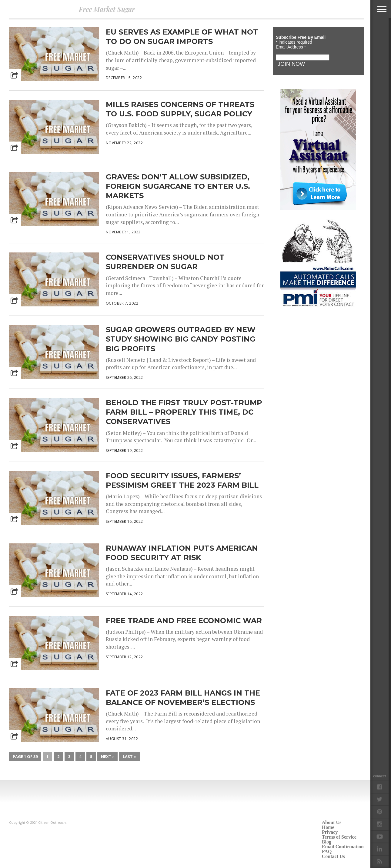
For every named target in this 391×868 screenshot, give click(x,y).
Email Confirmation (343, 847)
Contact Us (333, 856)
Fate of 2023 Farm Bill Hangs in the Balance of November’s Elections (183, 698)
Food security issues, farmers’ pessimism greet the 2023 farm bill (182, 480)
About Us (332, 822)
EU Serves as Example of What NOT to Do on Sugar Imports (182, 37)
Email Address (291, 47)
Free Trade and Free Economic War (184, 621)
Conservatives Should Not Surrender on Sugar (165, 262)
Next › (107, 756)
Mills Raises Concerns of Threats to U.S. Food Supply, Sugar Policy (180, 109)
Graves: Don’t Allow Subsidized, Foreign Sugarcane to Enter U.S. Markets (178, 186)
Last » (129, 756)
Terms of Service (339, 837)
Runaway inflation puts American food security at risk (182, 553)
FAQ (327, 851)
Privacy (330, 832)
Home (328, 827)
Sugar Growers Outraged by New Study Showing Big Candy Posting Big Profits (181, 339)
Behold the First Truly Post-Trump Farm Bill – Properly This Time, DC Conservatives (184, 412)
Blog (327, 842)
